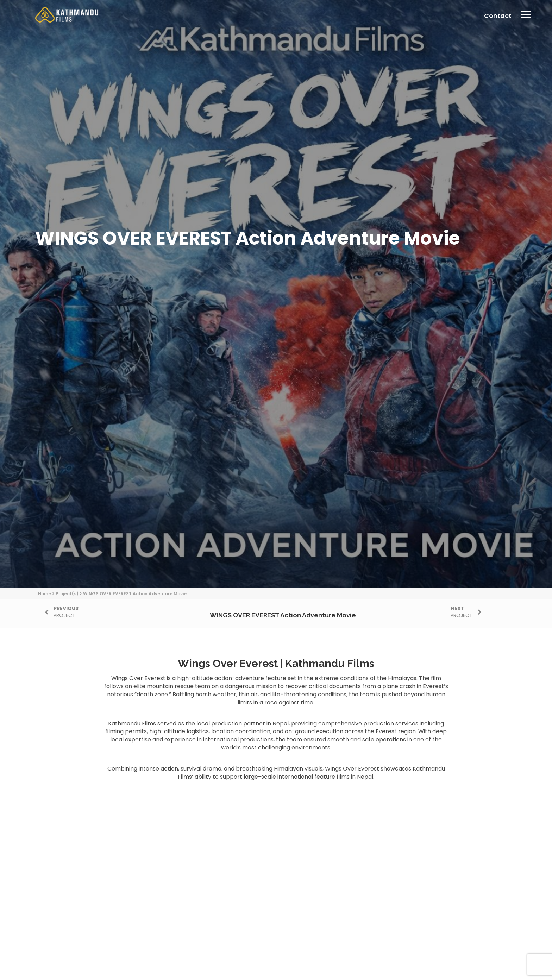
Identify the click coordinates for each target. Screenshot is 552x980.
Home (45, 594)
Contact (498, 16)
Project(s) (67, 594)
